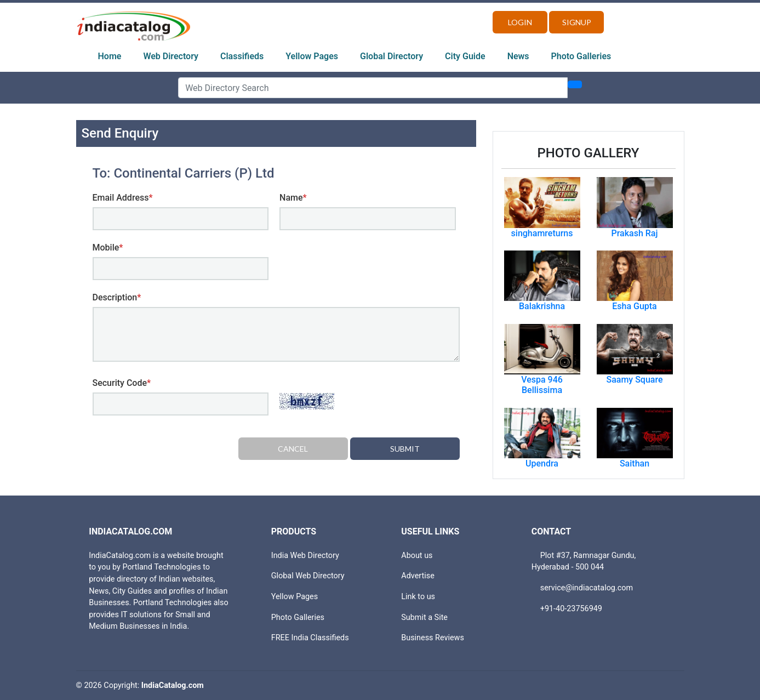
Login (520, 22)
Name (293, 198)
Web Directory (171, 56)
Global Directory (392, 56)
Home (110, 56)
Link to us (418, 597)
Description (117, 297)
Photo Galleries (581, 56)
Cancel (293, 449)
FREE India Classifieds (310, 638)
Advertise (418, 576)
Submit (405, 449)
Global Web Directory (308, 576)
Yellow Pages (312, 56)
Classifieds (242, 56)
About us (417, 556)
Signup (577, 22)
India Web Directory (305, 556)
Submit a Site (424, 618)
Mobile (108, 247)
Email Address (123, 198)
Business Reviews (433, 638)
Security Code (122, 383)
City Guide (465, 56)
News (518, 56)
